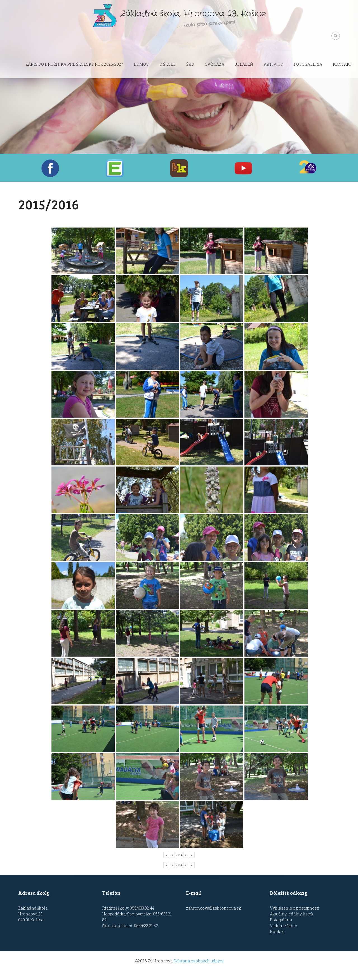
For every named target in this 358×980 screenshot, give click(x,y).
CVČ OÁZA (215, 64)
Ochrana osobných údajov (198, 961)
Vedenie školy (283, 926)
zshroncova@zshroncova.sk (214, 908)
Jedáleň (244, 64)
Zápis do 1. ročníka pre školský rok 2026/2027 (74, 64)
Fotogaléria (308, 64)
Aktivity (273, 64)
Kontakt (343, 64)
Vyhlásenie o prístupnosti (295, 908)
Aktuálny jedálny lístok (292, 914)
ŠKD (190, 64)
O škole (168, 64)
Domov (141, 64)
